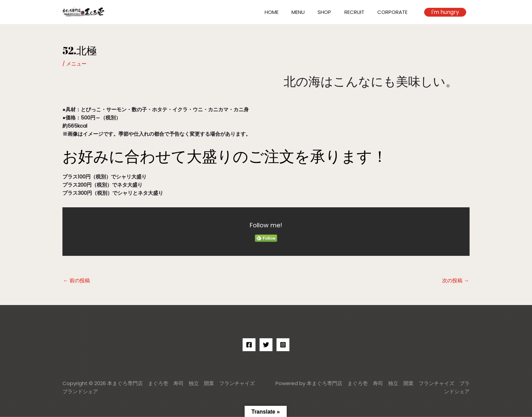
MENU (308, 12)
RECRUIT (358, 12)
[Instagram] (283, 345)
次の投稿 (455, 280)
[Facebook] (249, 345)
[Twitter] (266, 345)
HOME (284, 12)
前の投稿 (77, 280)
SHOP (331, 12)
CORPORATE (394, 12)
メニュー (76, 64)
